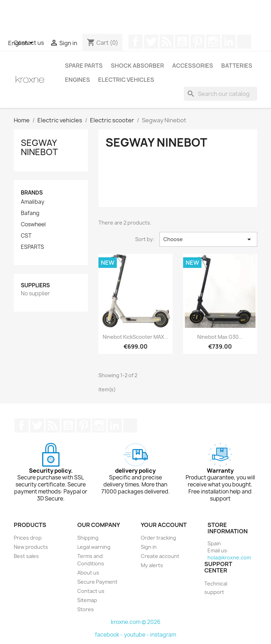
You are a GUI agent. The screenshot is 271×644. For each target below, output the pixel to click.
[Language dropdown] (22, 43)
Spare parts (84, 66)
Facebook (135, 42)
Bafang (30, 213)
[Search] (221, 94)
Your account (164, 525)
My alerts (152, 565)
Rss (167, 42)
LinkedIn (229, 42)
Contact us (91, 591)
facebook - (109, 635)
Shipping (88, 538)
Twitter (151, 42)
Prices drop (28, 538)
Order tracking (158, 538)
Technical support (216, 588)
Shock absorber (137, 66)
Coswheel (33, 225)
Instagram (213, 42)
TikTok (244, 42)
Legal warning (94, 547)
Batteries (237, 66)
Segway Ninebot (39, 147)
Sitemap (87, 600)
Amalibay (33, 202)
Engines (77, 80)
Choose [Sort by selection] (208, 239)
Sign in (149, 547)
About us (88, 573)
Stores (86, 609)
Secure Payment (97, 582)
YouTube (182, 42)
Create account (160, 556)
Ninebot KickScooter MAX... (135, 337)
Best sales (26, 556)
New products (31, 547)
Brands (32, 193)
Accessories (193, 66)
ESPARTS (32, 247)
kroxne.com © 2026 (136, 622)
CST (26, 236)
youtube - (137, 635)
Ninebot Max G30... (220, 337)
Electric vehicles (126, 80)
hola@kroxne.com (229, 557)
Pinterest (198, 42)
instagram (163, 635)
